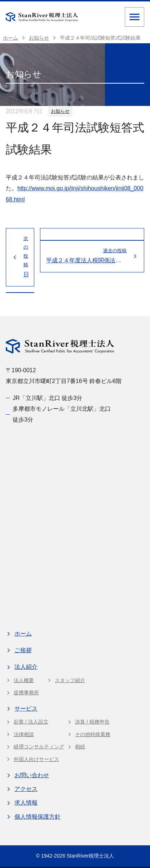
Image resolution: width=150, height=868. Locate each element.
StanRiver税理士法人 (90, 856)
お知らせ (60, 111)
